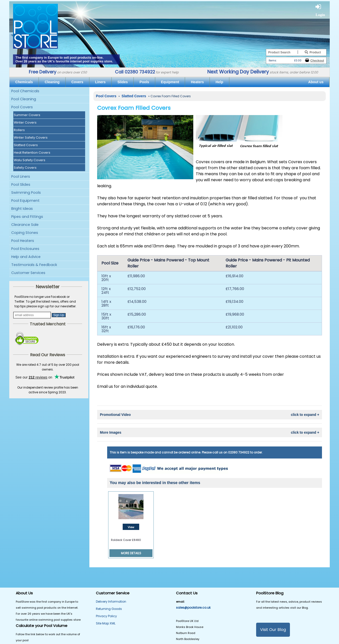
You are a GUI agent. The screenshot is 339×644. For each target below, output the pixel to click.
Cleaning (52, 82)
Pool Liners (21, 176)
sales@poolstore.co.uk (193, 608)
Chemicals (24, 82)
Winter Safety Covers (31, 137)
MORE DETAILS (131, 553)
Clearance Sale (25, 225)
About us (316, 82)
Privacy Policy (106, 616)
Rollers (19, 130)
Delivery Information (111, 602)
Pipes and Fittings (27, 217)
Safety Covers (25, 168)
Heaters (197, 82)
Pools (144, 82)
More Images (210, 432)
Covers (77, 82)
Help (219, 82)
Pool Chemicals (25, 91)
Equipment (170, 82)
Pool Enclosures (25, 249)
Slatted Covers (26, 145)
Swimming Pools (26, 193)
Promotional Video (210, 415)
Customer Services (28, 273)
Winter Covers (25, 122)
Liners (100, 82)
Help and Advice (26, 257)
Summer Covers (27, 115)
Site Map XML (106, 623)
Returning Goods (109, 609)
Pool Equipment (25, 201)
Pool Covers (22, 107)
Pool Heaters (23, 241)
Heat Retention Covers (32, 153)
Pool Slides (21, 185)
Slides (123, 82)
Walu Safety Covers (30, 160)
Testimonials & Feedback (34, 265)
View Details (131, 528)
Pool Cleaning (24, 99)
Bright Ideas (22, 209)
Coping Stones (25, 233)
